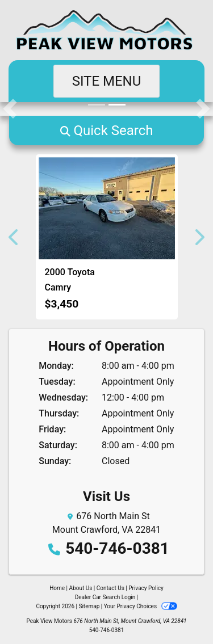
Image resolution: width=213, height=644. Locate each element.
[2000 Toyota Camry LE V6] (107, 208)
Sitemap (89, 606)
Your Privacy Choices (141, 606)
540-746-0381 (117, 548)
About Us (81, 588)
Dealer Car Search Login (105, 597)
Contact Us (110, 588)
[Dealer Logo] (106, 30)
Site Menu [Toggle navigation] (107, 81)
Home (57, 588)
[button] (10, 109)
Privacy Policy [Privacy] (146, 588)
